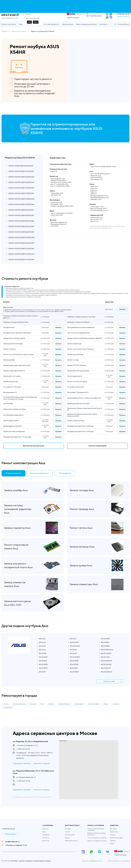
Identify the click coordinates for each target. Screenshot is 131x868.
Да (29, 25)
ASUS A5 (42, 655)
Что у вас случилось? (51, 30)
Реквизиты (46, 835)
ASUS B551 (105, 647)
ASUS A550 (43, 670)
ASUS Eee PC (106, 673)
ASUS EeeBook (107, 677)
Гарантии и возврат (117, 838)
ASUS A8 (73, 655)
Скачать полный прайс (97, 452)
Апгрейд (68, 829)
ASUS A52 (43, 658)
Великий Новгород (19, 709)
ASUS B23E (74, 666)
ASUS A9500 (75, 662)
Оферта (113, 841)
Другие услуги (68, 30)
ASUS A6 (42, 677)
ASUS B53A (105, 644)
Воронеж (33, 709)
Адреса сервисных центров (86, 30)
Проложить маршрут (42, 767)
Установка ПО (70, 835)
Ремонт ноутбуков (9, 30)
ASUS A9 (73, 658)
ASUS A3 (42, 647)
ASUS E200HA (106, 666)
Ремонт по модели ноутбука (97, 841)
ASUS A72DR (75, 651)
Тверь (106, 709)
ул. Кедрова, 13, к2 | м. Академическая (25, 743)
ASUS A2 (42, 644)
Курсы (67, 838)
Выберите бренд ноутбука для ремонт (97, 834)
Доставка (113, 829)
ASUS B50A (74, 677)
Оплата (113, 835)
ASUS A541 (43, 666)
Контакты (46, 838)
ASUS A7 (73, 644)
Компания (103, 30)
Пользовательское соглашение (119, 861)
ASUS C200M (106, 658)
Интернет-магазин (33, 30)
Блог (44, 832)
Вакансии (46, 841)
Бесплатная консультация (34, 452)
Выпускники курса (71, 841)
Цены (21, 30)
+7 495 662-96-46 (23, 786)
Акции (112, 844)
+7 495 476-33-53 (123, 17)
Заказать (122, 315)
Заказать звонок (123, 19)
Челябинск (116, 709)
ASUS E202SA (106, 670)
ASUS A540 (43, 662)
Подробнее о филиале (22, 767)
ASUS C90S (105, 662)
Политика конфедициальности (92, 861)
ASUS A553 (43, 673)
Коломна (51, 709)
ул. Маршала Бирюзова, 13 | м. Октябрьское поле (30, 776)
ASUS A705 (74, 647)
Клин (42, 709)
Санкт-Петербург (94, 709)
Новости (45, 829)
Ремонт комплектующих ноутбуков (96, 829)
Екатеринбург (8, 713)
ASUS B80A (105, 651)
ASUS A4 (42, 651)
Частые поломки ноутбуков (97, 838)
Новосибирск (79, 709)
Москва (6, 709)
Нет (36, 25)
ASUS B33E (74, 670)
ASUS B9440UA (107, 655)
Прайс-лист (114, 832)
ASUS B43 (74, 673)
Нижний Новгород (64, 709)
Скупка (67, 832)
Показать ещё (114, 686)
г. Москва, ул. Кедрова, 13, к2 (16, 845)
